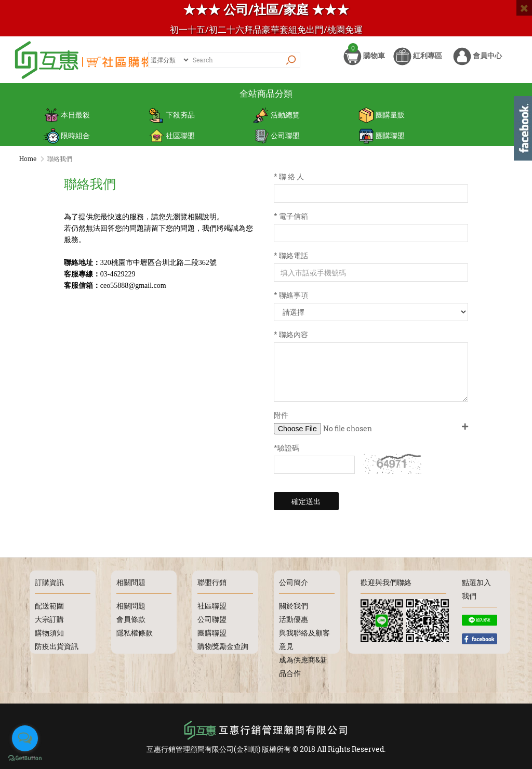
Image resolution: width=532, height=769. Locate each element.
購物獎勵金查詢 (223, 646)
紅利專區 (418, 61)
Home (28, 158)
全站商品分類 (266, 93)
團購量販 (382, 115)
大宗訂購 (49, 619)
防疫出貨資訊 (57, 646)
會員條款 (131, 619)
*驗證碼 (287, 448)
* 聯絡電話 (291, 255)
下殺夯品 (172, 115)
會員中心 (477, 61)
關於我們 (294, 606)
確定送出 (306, 501)
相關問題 (131, 606)
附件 (281, 415)
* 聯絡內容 (291, 334)
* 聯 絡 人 (289, 176)
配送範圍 (49, 606)
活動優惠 (294, 619)
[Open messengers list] (25, 738)
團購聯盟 (382, 135)
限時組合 (67, 135)
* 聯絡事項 (291, 295)
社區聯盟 (172, 135)
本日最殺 (67, 115)
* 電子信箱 (291, 216)
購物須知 (49, 633)
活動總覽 (277, 115)
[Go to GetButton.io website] (25, 758)
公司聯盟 (277, 135)
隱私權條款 (135, 633)
